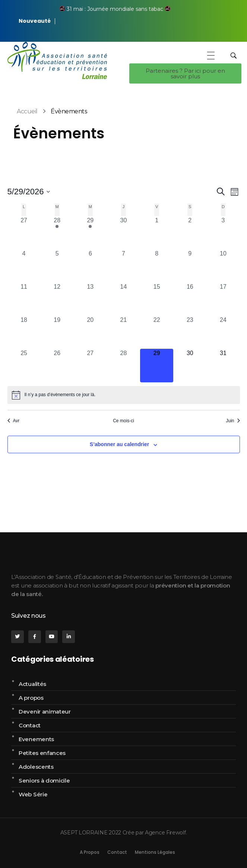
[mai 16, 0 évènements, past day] (190, 299)
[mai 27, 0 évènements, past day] (90, 365)
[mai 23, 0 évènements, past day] (190, 332)
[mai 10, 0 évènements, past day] (223, 266)
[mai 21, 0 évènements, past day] (123, 332)
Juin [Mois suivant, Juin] (233, 421)
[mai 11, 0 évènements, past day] (24, 299)
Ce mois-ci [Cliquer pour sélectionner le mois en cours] (123, 421)
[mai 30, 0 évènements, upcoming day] (190, 365)
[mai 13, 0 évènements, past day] (90, 299)
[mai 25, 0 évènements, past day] (24, 365)
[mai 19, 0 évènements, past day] (57, 332)
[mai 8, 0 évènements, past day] (157, 266)
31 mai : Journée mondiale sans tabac (115, 9)
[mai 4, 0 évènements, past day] (24, 266)
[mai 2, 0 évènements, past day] (190, 233)
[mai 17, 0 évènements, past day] (223, 299)
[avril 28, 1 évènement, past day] (57, 233)
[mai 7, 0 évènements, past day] (123, 266)
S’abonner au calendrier (120, 444)
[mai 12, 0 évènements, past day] (57, 299)
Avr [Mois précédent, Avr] (14, 421)
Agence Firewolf (165, 833)
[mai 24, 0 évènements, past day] (223, 332)
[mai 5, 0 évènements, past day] (57, 266)
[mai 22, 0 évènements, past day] (157, 332)
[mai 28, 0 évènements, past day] (123, 365)
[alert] (124, 395)
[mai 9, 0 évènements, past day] (190, 266)
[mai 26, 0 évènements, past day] (57, 365)
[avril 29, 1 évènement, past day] (90, 233)
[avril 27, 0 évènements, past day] (24, 233)
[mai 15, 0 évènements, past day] (157, 299)
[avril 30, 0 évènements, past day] (123, 233)
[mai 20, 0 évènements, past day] (90, 332)
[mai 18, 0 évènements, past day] (24, 332)
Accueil (27, 111)
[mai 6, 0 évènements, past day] (90, 266)
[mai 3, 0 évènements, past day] (223, 233)
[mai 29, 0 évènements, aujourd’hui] (157, 365)
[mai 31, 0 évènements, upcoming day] (223, 365)
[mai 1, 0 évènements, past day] (157, 233)
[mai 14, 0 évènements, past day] (123, 299)
